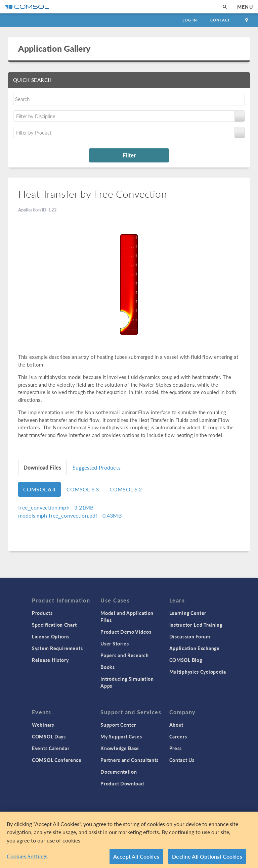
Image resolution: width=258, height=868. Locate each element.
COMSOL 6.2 (126, 489)
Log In (190, 20)
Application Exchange (195, 648)
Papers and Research (124, 655)
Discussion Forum (190, 636)
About (177, 725)
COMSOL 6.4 (39, 489)
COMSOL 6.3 (83, 489)
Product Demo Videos (126, 632)
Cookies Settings (27, 859)
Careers (178, 736)
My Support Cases (121, 736)
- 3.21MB (56, 507)
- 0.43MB (70, 515)
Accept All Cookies (136, 859)
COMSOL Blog (186, 660)
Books (108, 667)
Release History (50, 660)
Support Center (118, 725)
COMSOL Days (49, 736)
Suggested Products (97, 467)
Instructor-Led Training (196, 625)
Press (176, 748)
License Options (51, 636)
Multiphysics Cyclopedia (198, 672)
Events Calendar (51, 748)
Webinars (43, 725)
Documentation (119, 772)
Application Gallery (54, 48)
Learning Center (188, 613)
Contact (220, 20)
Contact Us (182, 760)
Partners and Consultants (130, 760)
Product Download (122, 783)
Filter (129, 155)
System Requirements (57, 648)
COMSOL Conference (57, 760)
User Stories (115, 643)
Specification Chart (54, 625)
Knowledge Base (120, 748)
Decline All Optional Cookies (207, 859)
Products (42, 613)
